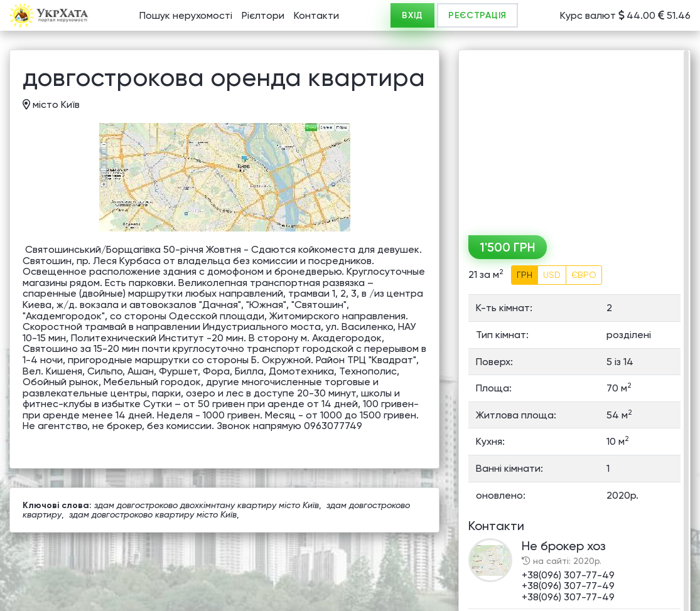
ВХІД (412, 15)
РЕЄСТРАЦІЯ (477, 15)
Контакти (316, 15)
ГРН (525, 275)
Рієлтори (263, 15)
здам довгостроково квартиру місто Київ (153, 514)
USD (552, 275)
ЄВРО (584, 275)
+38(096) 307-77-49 (568, 575)
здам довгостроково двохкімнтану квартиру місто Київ (207, 505)
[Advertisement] (574, 138)
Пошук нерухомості (186, 15)
